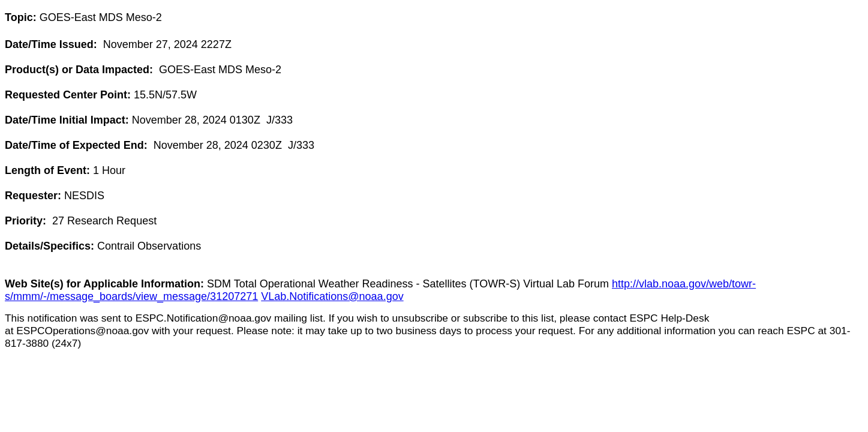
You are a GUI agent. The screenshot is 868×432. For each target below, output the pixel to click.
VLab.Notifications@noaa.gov (332, 296)
